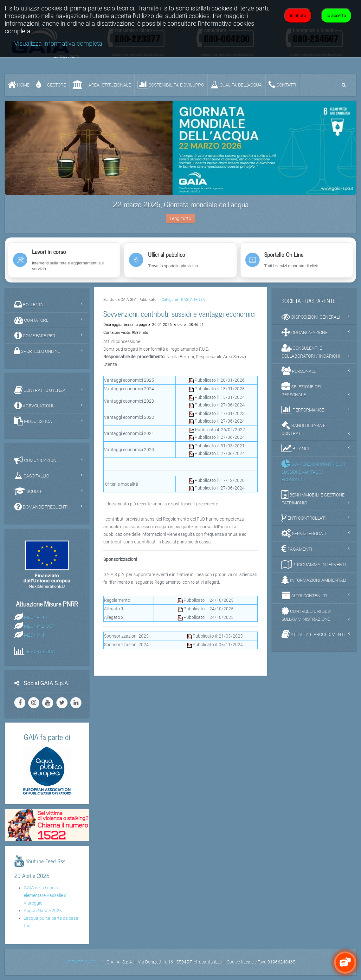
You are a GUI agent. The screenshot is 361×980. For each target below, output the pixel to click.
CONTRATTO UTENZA (40, 390)
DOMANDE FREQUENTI (41, 507)
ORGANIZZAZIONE (305, 332)
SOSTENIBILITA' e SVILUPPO (171, 85)
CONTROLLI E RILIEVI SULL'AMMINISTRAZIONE (306, 614)
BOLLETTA (29, 304)
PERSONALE (299, 371)
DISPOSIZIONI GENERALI (311, 317)
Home (19, 85)
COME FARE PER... (36, 335)
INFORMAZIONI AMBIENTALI (314, 580)
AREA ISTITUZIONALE (102, 85)
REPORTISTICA (40, 652)
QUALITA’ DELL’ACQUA (236, 85)
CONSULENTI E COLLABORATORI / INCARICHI (311, 351)
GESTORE (51, 85)
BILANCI (295, 448)
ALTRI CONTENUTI (304, 595)
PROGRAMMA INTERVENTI (314, 564)
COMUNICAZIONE (37, 460)
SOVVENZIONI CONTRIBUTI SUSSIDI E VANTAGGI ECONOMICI (313, 471)
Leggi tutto (180, 218)
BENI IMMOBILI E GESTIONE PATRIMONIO (313, 498)
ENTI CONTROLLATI (304, 518)
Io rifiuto (298, 16)
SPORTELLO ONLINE (37, 351)
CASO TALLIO (32, 476)
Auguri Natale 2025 (43, 911)
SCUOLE (28, 491)
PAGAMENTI (297, 549)
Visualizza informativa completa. (59, 44)
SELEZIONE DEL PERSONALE (302, 390)
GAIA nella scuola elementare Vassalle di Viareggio (46, 895)
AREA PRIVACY (81, 962)
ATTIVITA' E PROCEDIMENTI (313, 634)
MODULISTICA (33, 421)
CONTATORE (31, 320)
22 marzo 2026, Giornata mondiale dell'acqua (181, 204)
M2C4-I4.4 (34, 635)
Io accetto (336, 16)
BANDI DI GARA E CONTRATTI (303, 428)
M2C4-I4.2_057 (39, 626)
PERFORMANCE (303, 410)
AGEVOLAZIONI (34, 406)
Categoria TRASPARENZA (183, 300)
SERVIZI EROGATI (304, 533)
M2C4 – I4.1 (36, 617)
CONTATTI (282, 85)
